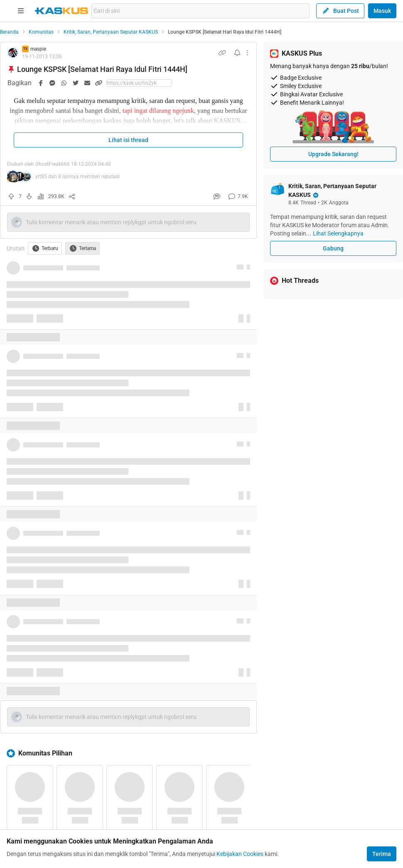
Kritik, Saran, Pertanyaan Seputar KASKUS (111, 32)
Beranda (9, 32)
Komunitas (41, 32)
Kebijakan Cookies (240, 854)
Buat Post (340, 11)
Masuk (382, 11)
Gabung (333, 248)
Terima (382, 854)
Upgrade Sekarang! (333, 154)
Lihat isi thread (128, 140)
